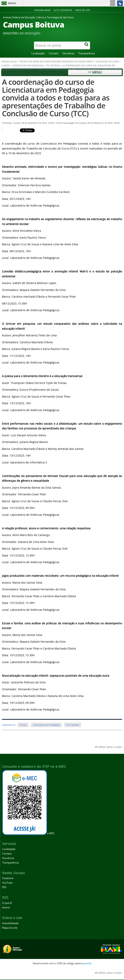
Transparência (87, 53)
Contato (54, 53)
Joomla (87, 963)
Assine (6, 908)
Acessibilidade (42, 10)
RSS (4, 887)
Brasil (12, 3)
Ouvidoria (68, 53)
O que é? (7, 903)
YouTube (7, 883)
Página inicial (9, 62)
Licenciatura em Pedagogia (28, 66)
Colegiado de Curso (108, 62)
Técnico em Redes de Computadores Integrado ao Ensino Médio (56, 62)
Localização (38, 53)
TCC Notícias (53, 66)
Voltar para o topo (108, 747)
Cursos (6, 66)
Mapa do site (83, 10)
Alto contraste (63, 10)
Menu (95, 72)
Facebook (8, 878)
